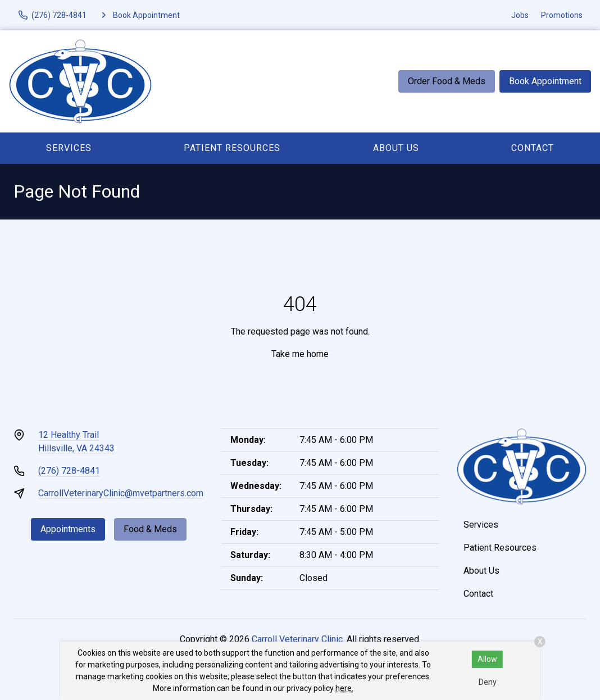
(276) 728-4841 (69, 471)
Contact (533, 148)
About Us (396, 148)
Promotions (562, 15)
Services (69, 148)
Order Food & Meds (447, 81)
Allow (487, 659)
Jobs (520, 15)
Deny (488, 682)
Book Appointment (545, 81)
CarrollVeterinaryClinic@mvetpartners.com (121, 493)
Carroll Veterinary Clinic (297, 639)
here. (344, 688)
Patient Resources (232, 148)
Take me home (300, 354)
